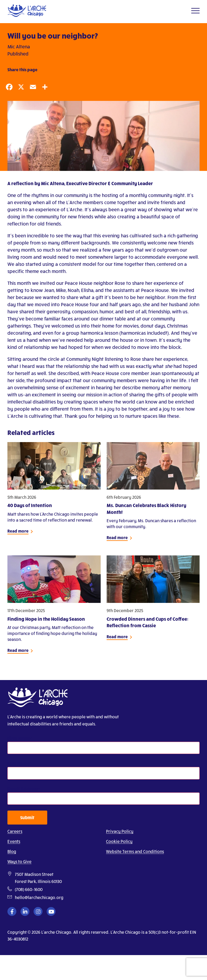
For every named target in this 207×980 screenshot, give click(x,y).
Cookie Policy (119, 841)
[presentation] (38, 964)
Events (14, 841)
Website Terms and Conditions (135, 851)
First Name (19, 738)
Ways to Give (19, 861)
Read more (18, 531)
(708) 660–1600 (29, 889)
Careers (15, 831)
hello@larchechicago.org (39, 897)
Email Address (23, 789)
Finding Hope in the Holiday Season (46, 619)
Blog (12, 851)
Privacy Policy (120, 831)
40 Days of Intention (30, 505)
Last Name (19, 763)
